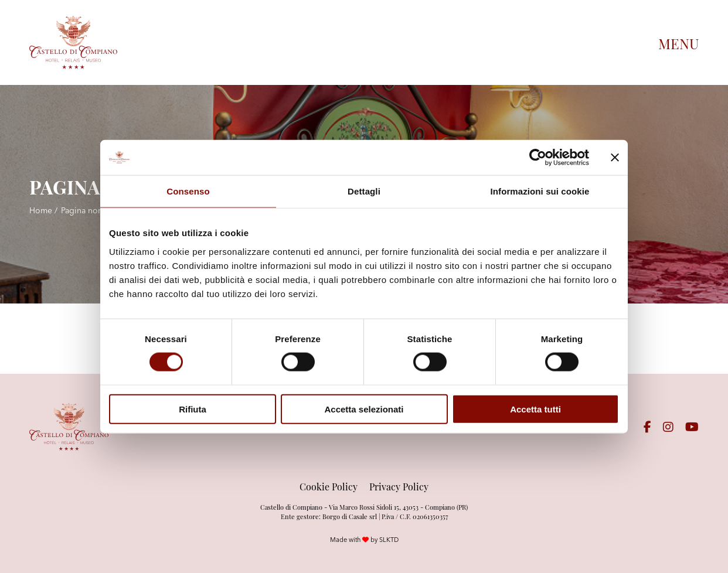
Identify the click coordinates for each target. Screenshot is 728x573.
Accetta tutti (535, 409)
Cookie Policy (329, 486)
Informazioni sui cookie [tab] (540, 191)
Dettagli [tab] (364, 191)
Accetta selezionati (364, 409)
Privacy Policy (399, 486)
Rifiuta (193, 409)
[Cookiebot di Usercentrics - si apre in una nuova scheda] (538, 158)
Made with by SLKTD (364, 540)
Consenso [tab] (188, 191)
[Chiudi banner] (615, 158)
